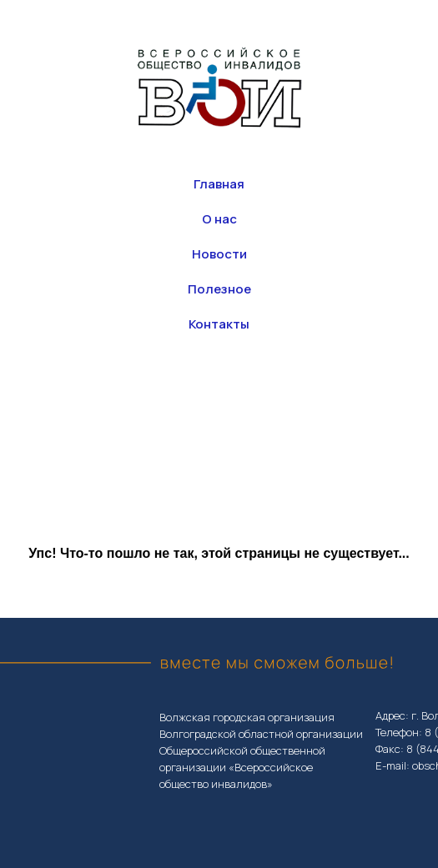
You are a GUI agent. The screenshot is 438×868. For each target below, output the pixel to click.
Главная (219, 184)
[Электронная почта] (274, 395)
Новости (219, 254)
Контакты (219, 324)
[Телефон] (238, 395)
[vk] (201, 395)
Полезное (219, 289)
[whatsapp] (164, 395)
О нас (219, 219)
